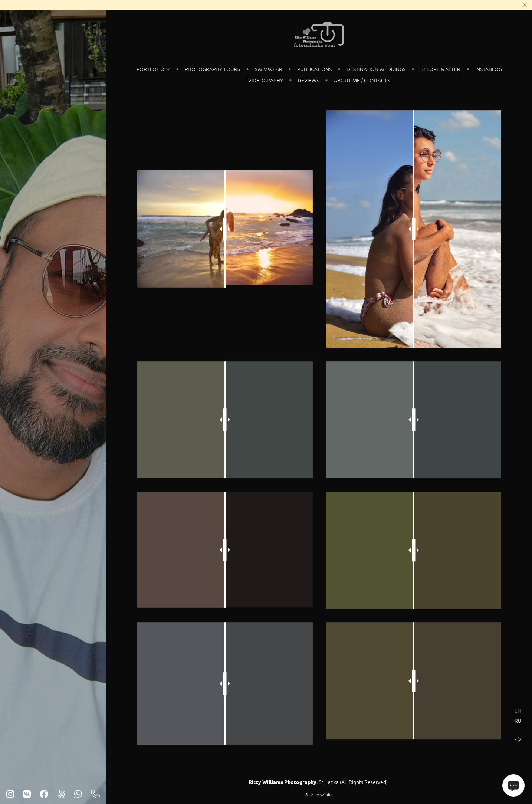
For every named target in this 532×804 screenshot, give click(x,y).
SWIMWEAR (269, 69)
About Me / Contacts (362, 80)
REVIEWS (308, 80)
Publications (314, 69)
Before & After (440, 69)
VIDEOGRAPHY (266, 80)
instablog (489, 69)
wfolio (326, 794)
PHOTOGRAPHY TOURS (212, 69)
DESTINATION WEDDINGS (376, 69)
